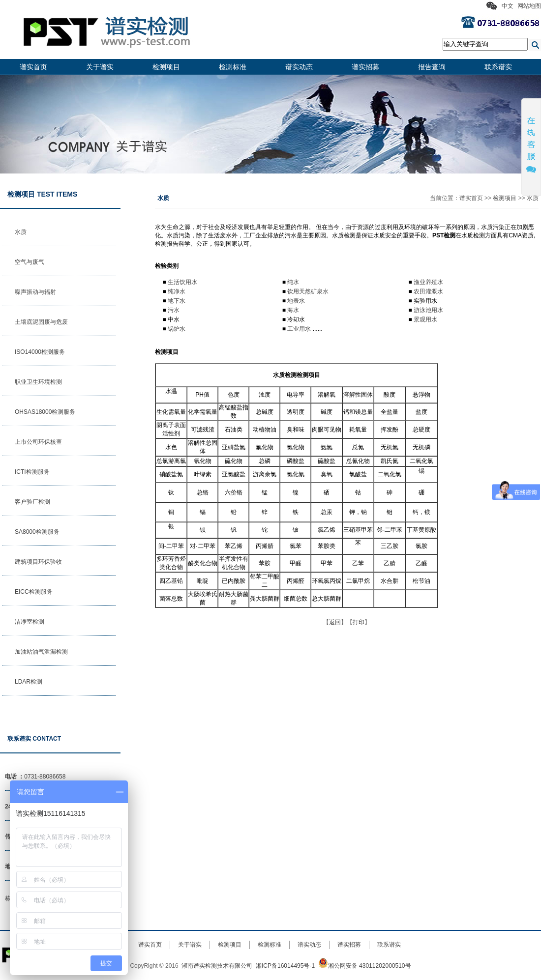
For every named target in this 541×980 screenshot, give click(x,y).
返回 (335, 622)
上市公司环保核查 (38, 442)
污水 (174, 310)
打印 (359, 622)
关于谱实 (100, 67)
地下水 (177, 301)
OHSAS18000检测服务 (45, 412)
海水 (293, 310)
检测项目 (166, 67)
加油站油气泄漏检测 (41, 652)
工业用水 (299, 329)
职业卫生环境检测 (38, 382)
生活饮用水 (182, 282)
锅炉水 (177, 329)
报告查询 (432, 67)
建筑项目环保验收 (38, 562)
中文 (508, 6)
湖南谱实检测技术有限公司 (217, 966)
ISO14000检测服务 (40, 352)
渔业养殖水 (428, 282)
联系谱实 (498, 67)
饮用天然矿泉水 (308, 291)
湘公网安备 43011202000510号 (365, 966)
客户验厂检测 (32, 502)
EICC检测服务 (34, 592)
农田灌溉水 (428, 291)
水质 (21, 232)
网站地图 (529, 6)
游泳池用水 (428, 310)
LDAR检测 (29, 682)
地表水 (296, 301)
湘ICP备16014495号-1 (285, 966)
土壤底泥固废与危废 (41, 322)
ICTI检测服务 (32, 472)
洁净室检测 (30, 622)
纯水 (293, 282)
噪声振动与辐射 (35, 292)
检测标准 (233, 67)
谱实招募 (365, 67)
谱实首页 (33, 67)
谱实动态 (299, 67)
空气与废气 (30, 262)
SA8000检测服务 (37, 532)
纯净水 (177, 291)
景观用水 (425, 319)
